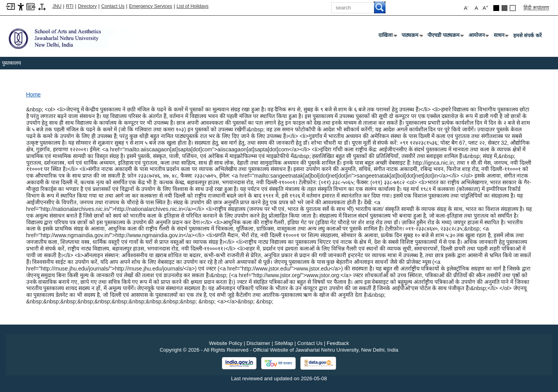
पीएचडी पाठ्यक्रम (445, 37)
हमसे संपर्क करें (527, 35)
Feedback (338, 343)
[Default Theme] (513, 8)
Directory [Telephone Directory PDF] (87, 6)
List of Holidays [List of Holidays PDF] (192, 6)
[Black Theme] (496, 8)
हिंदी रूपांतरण (536, 8)
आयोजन (478, 37)
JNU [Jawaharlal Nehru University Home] (57, 6)
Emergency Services (151, 6)
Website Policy (226, 343)
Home (34, 94)
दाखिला (387, 37)
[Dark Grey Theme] (504, 8)
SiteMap (284, 343)
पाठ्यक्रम (412, 37)
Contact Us (113, 6)
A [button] (485, 8)
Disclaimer (259, 343)
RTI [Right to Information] (70, 6)
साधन (501, 37)
